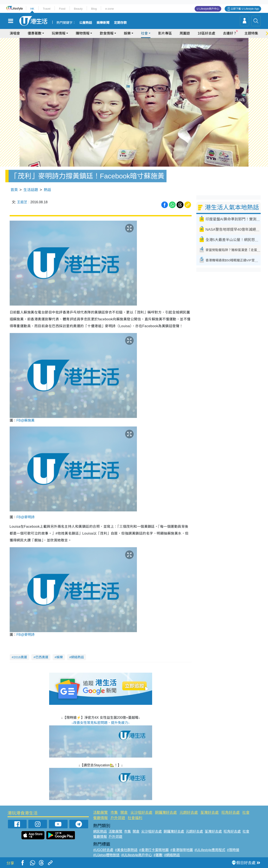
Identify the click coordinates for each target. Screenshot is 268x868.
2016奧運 (20, 657)
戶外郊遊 (118, 818)
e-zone (110, 9)
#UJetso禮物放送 (106, 855)
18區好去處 (206, 33)
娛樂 (127, 33)
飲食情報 (107, 33)
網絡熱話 (77, 657)
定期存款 (120, 23)
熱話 (47, 190)
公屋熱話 (86, 23)
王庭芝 (22, 202)
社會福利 (135, 818)
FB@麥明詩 (26, 517)
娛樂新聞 (103, 23)
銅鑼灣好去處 (166, 813)
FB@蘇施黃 (26, 420)
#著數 (158, 855)
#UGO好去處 (103, 850)
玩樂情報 (59, 33)
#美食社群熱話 (126, 850)
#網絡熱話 (172, 855)
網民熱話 (100, 831)
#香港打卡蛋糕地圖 (154, 850)
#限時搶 (233, 850)
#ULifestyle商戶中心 (137, 855)
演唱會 (15, 33)
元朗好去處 (189, 813)
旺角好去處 (231, 813)
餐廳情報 (100, 818)
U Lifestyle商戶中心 (208, 9)
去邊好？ (230, 33)
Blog (94, 9)
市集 (114, 813)
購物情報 (83, 33)
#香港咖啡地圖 (182, 850)
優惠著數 (35, 33)
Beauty (78, 9)
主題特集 (251, 33)
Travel (47, 9)
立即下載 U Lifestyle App (245, 9)
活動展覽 (100, 813)
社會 (144, 33)
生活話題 (31, 190)
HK (32, 9)
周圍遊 (185, 33)
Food (62, 9)
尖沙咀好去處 (141, 813)
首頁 (14, 190)
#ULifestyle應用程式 (210, 850)
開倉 (124, 813)
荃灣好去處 (210, 813)
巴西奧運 (42, 657)
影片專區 (165, 33)
